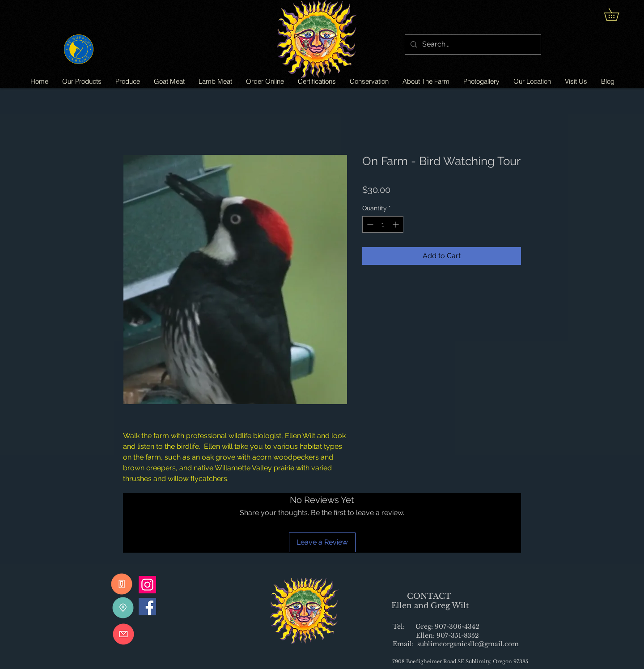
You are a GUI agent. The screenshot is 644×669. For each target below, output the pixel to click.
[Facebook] (147, 607)
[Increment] (396, 224)
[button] (617, 14)
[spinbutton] (383, 224)
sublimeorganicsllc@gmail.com (468, 644)
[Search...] (472, 45)
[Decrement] (369, 224)
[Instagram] (147, 585)
